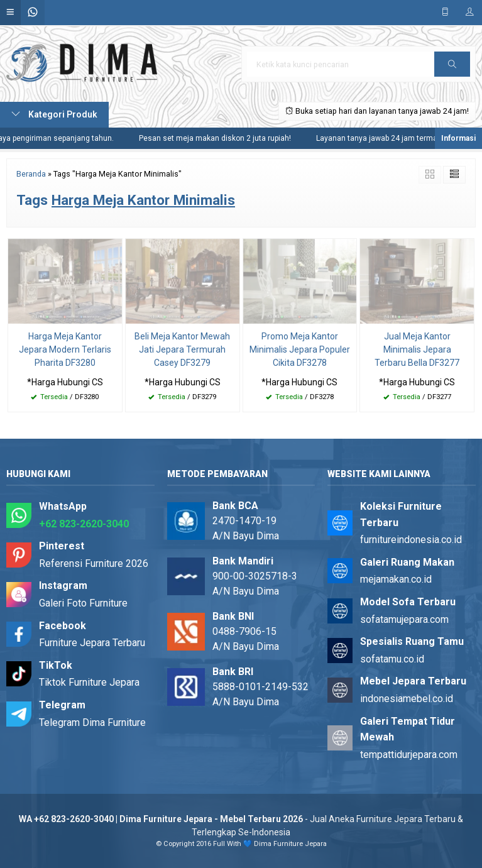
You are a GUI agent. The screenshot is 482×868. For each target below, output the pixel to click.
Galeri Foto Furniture (83, 603)
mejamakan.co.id (396, 579)
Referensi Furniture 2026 (94, 563)
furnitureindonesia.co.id (411, 540)
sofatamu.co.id (392, 659)
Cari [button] (452, 68)
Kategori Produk (54, 114)
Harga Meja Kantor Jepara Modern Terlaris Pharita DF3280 (65, 349)
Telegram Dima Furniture (92, 722)
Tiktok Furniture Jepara (89, 682)
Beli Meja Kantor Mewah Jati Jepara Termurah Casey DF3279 (182, 349)
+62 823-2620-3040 (84, 524)
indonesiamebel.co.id (407, 699)
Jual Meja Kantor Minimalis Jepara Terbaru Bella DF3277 (417, 349)
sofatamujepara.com (404, 619)
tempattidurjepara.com (409, 755)
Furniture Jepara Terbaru (92, 643)
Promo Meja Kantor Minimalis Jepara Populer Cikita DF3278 (300, 349)
